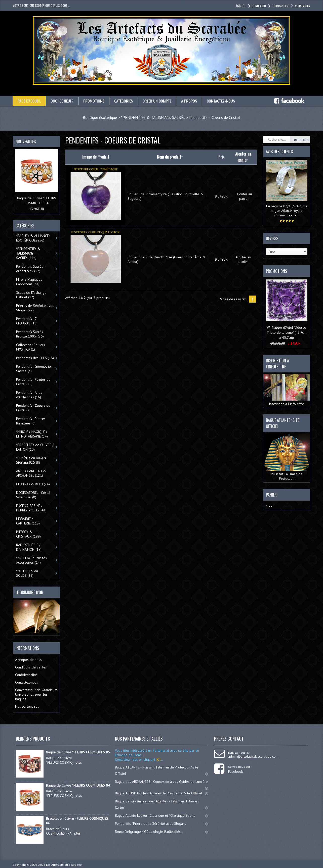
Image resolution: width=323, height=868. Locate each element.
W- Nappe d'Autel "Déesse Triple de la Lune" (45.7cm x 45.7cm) (287, 332)
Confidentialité (26, 675)
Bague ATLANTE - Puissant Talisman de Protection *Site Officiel (161, 770)
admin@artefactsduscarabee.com (253, 756)
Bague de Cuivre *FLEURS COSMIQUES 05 (78, 752)
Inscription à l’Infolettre (287, 390)
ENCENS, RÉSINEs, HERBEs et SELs (31, 508)
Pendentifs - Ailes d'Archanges (29, 395)
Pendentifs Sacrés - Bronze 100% (31, 334)
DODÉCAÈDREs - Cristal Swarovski (33, 495)
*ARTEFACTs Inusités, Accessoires (32, 560)
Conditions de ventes (31, 667)
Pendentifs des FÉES (35, 358)
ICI (158, 759)
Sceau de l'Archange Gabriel (31, 295)
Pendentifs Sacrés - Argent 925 (31, 269)
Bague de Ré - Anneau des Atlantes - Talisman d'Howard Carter (161, 804)
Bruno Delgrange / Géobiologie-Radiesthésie (161, 832)
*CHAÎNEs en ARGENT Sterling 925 (32, 460)
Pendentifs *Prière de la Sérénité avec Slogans (161, 824)
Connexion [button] (259, 6)
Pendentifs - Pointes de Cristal (33, 382)
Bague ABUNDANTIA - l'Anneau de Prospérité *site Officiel (161, 793)
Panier (271, 495)
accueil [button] (241, 6)
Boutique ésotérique (100, 117)
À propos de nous (28, 660)
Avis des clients (279, 152)
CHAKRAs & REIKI (33, 484)
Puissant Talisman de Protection (287, 457)
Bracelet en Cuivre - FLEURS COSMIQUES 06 (77, 821)
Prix (221, 157)
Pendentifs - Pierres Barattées (31, 421)
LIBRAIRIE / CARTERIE (28, 521)
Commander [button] (280, 6)
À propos (190, 101)
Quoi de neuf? (62, 101)
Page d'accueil (29, 101)
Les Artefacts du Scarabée (64, 865)
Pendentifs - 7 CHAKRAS (27, 321)
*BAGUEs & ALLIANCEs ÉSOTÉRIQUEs (33, 238)
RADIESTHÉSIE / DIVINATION (29, 547)
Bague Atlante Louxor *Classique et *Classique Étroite (161, 815)
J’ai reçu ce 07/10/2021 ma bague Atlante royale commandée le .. (287, 211)
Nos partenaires (27, 706)
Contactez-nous (221, 101)
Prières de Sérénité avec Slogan (35, 308)
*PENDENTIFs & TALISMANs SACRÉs (153, 117)
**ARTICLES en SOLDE (27, 573)
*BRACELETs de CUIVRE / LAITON (35, 447)
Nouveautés (26, 141)
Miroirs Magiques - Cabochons (30, 282)
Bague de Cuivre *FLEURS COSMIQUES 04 (78, 785)
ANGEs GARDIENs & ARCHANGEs (31, 473)
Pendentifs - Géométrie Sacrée (33, 369)
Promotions (94, 101)
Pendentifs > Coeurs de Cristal (215, 117)
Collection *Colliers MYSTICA (31, 347)
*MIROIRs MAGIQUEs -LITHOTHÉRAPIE (33, 434)
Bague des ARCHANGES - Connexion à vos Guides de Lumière (161, 784)
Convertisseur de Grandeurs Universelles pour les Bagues (36, 694)
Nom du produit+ (170, 157)
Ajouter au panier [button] (244, 196)
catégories (124, 101)
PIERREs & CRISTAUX (28, 534)
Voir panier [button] (302, 6)
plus (79, 762)
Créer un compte (157, 101)
